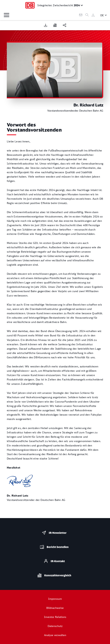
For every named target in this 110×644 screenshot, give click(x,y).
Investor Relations (55, 617)
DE (102, 15)
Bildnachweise (55, 608)
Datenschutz (55, 626)
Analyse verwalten (55, 635)
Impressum (55, 599)
